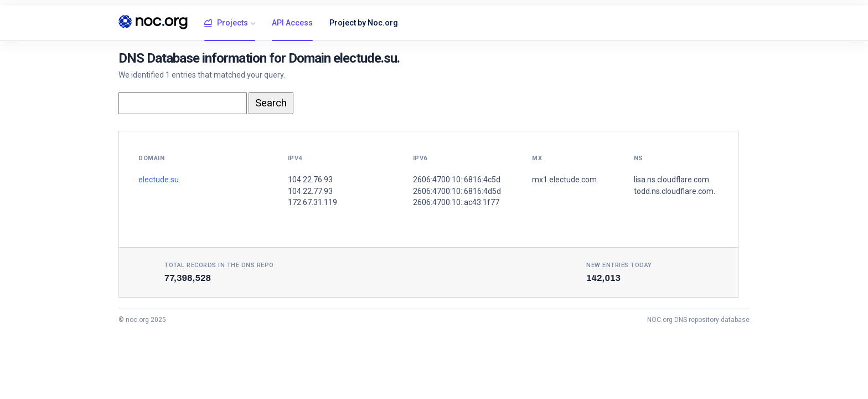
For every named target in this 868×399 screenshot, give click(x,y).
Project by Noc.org (364, 23)
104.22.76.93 (310, 180)
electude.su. (159, 180)
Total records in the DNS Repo (219, 265)
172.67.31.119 (312, 202)
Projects (226, 23)
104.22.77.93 (310, 191)
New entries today (619, 265)
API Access (292, 23)
